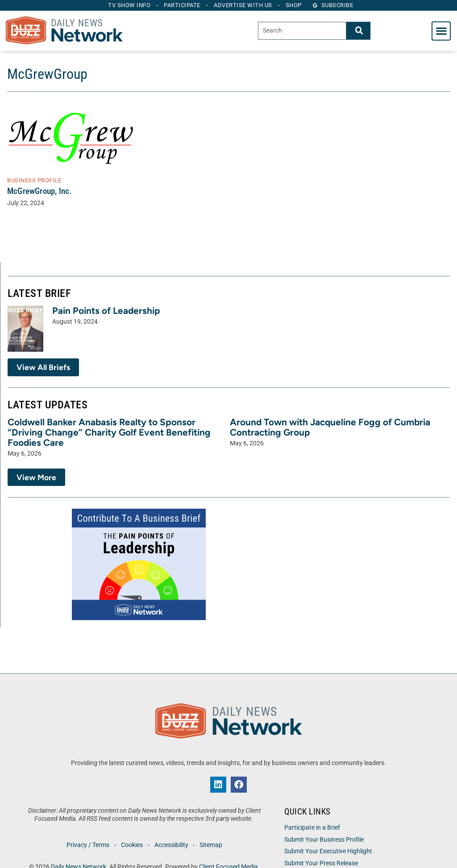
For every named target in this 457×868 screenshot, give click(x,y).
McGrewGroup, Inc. (39, 191)
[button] (441, 31)
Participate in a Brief (312, 828)
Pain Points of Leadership (106, 311)
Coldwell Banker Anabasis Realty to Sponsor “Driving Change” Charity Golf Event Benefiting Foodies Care (109, 432)
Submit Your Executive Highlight (328, 851)
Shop (295, 5)
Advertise (243, 5)
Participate (182, 5)
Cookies (131, 845)
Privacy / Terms (87, 845)
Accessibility (171, 845)
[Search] (358, 31)
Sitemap (212, 845)
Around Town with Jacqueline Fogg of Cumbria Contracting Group (330, 427)
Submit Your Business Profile (324, 840)
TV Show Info (128, 5)
